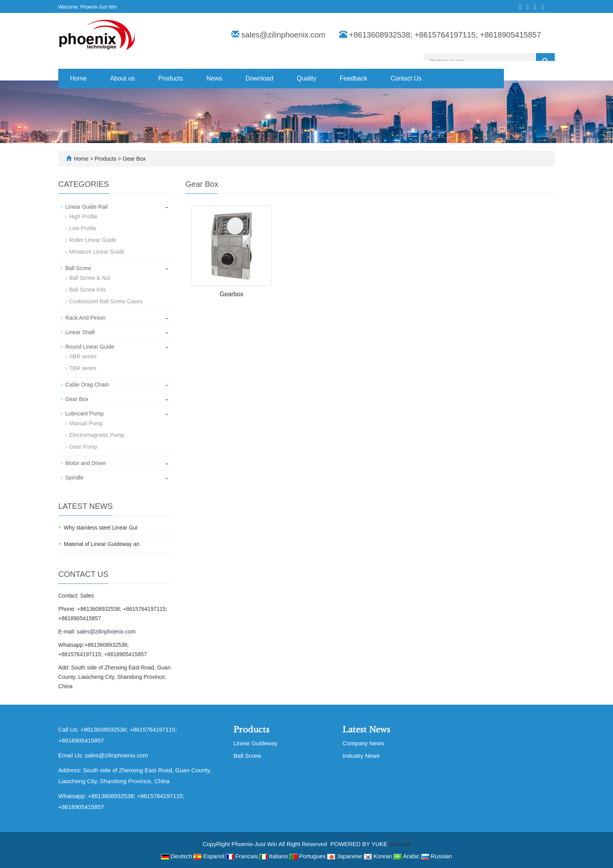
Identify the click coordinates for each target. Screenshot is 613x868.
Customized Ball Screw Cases (106, 301)
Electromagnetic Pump (97, 435)
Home (78, 78)
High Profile (83, 217)
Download (259, 78)
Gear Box (134, 159)
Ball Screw (78, 268)
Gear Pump (83, 447)
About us (123, 78)
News (214, 78)
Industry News (361, 756)
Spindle (74, 478)
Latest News (366, 730)
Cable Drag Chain (87, 385)
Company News (363, 743)
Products (171, 78)
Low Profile (83, 228)
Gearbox (231, 294)
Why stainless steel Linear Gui (100, 528)
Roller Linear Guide (93, 240)
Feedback (353, 78)
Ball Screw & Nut (90, 278)
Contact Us (406, 78)
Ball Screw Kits (87, 290)
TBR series (83, 368)
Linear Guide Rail (86, 207)
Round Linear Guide (90, 347)
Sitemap (400, 844)
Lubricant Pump (84, 413)
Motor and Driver (86, 463)
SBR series (83, 356)
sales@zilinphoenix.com (283, 35)
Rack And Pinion (85, 318)
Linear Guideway (255, 743)
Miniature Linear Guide (97, 252)
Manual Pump (86, 423)
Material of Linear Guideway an (102, 544)
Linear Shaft (80, 332)
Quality (306, 78)
